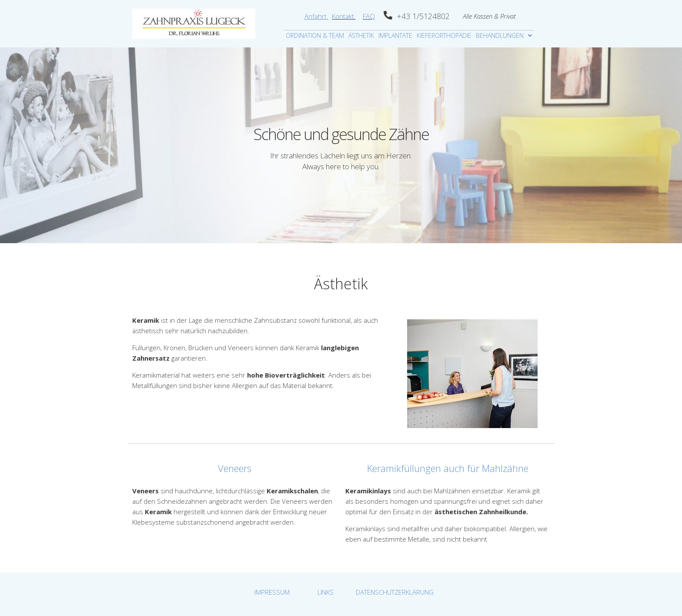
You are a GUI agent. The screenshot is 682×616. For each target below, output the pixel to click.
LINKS (326, 592)
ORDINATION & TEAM (315, 35)
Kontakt (344, 16)
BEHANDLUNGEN (504, 35)
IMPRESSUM (272, 592)
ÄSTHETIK (361, 35)
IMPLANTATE (395, 35)
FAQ (369, 16)
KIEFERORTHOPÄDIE (444, 35)
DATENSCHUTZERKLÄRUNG (395, 592)
